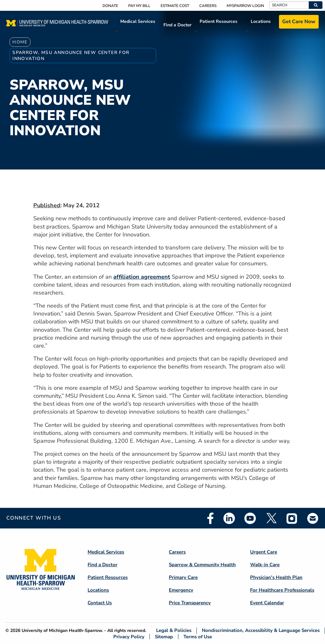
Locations (261, 21)
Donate (110, 6)
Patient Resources (219, 21)
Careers (208, 6)
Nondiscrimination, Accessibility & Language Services (261, 631)
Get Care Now (299, 22)
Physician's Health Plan (276, 577)
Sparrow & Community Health (202, 565)
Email (313, 518)
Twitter (271, 518)
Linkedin (229, 518)
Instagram (292, 518)
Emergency (181, 590)
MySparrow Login (245, 6)
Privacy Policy (129, 637)
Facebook (210, 518)
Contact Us (100, 603)
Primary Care (183, 577)
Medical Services (138, 21)
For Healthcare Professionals (282, 590)
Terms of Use (198, 637)
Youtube (250, 518)
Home (20, 42)
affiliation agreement (142, 277)
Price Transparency (190, 603)
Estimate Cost (175, 6)
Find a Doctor (177, 25)
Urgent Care (264, 552)
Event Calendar (267, 603)
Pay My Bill (139, 6)
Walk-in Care (265, 565)
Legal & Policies (174, 631)
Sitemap (164, 637)
